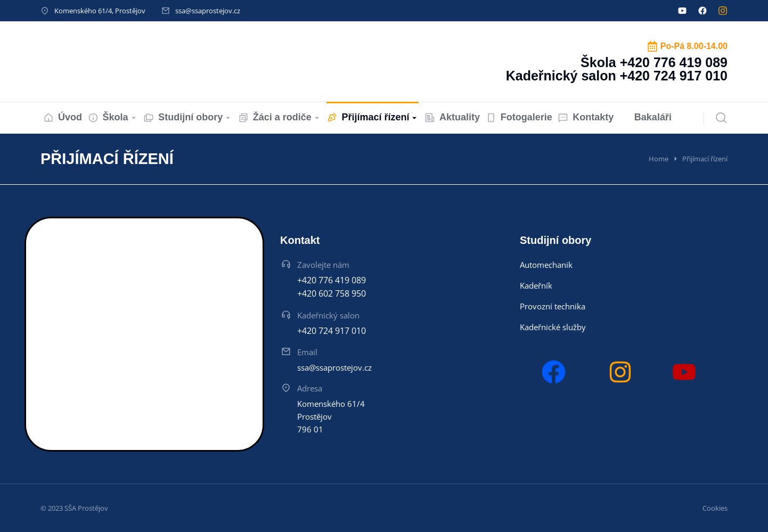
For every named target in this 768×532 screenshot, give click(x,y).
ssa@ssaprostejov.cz (208, 11)
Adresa (310, 388)
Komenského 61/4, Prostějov (100, 11)
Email (307, 352)
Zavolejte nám (323, 265)
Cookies (715, 508)
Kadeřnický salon (328, 315)
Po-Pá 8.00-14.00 (694, 46)
